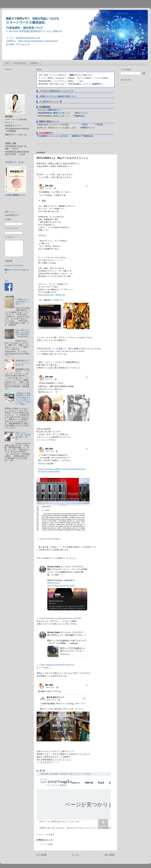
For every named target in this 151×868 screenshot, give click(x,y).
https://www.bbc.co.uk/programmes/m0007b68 (61, 618)
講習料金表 (88, 136)
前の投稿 (110, 855)
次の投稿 (41, 855)
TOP (7, 63)
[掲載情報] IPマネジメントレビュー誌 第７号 (23, 363)
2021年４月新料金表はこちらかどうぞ (57, 91)
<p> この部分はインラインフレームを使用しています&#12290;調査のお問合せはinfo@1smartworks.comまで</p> (74, 802)
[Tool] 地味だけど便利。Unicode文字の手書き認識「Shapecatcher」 (23, 333)
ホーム (76, 855)
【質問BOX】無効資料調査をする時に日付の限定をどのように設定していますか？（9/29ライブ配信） (23, 399)
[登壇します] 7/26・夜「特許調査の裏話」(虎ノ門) (23, 436)
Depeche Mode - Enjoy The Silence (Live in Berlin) (63, 351)
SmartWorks (20, 63)
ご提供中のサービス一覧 (52, 102)
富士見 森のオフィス (50, 762)
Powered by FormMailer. (14, 265)
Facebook (60, 78)
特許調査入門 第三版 (14, 162)
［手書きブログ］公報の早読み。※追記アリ (23, 302)
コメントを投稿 (46, 844)
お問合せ (34, 63)
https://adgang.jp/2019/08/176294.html (57, 665)
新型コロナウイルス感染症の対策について (59, 96)
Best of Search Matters (51, 539)
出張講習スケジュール (48, 136)
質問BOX (98, 84)
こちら (89, 75)
